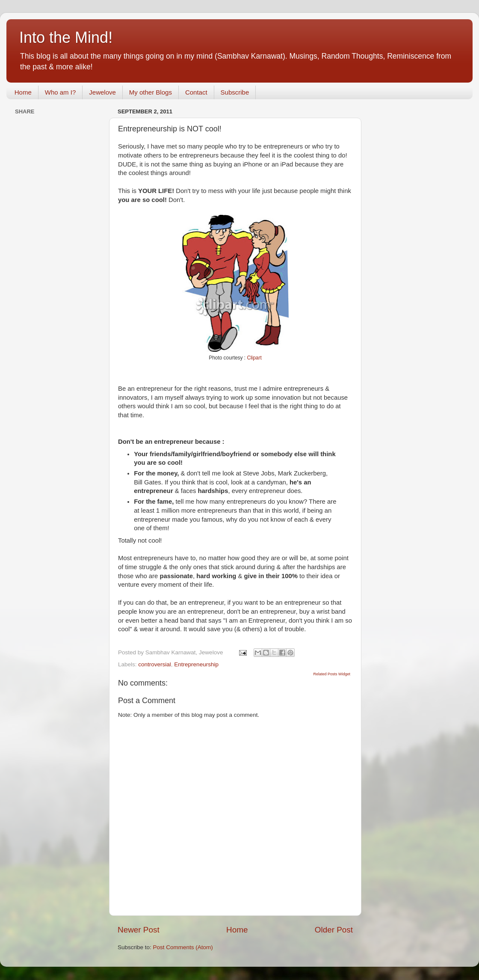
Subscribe (235, 92)
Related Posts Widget (332, 674)
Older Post (334, 930)
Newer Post (139, 930)
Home (23, 92)
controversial (155, 664)
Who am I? (61, 92)
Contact (196, 92)
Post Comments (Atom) (183, 947)
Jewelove (102, 92)
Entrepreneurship (196, 664)
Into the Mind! (66, 37)
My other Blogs (151, 92)
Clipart (254, 358)
